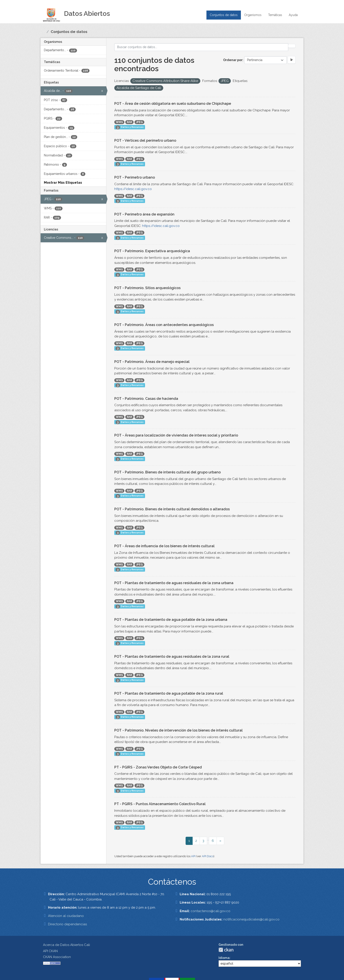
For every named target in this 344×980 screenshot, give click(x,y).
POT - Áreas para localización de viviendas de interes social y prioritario (176, 435)
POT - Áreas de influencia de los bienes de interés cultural (164, 546)
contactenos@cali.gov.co (211, 911)
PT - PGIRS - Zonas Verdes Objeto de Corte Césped (158, 767)
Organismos (253, 15)
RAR (129, 122)
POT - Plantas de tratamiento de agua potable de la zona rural (169, 693)
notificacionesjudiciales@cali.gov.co (251, 919)
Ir (292, 60)
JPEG (139, 122)
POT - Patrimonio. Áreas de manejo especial (152, 362)
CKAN (226, 950)
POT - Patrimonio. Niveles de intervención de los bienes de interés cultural (178, 730)
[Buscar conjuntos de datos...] (201, 47)
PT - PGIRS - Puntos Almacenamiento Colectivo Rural (160, 804)
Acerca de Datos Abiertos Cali (66, 945)
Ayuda (293, 15)
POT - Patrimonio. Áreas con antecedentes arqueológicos (164, 325)
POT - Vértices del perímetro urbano (145, 140)
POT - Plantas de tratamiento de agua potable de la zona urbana (171, 620)
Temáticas (275, 15)
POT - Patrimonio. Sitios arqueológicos (147, 288)
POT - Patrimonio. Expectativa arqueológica (152, 251)
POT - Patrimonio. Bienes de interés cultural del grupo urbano (168, 472)
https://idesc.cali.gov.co (133, 189)
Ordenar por (233, 60)
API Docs (208, 856)
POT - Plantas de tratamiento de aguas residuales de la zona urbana (174, 583)
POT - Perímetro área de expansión (144, 214)
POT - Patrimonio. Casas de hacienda (146, 399)
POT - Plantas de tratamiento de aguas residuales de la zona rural (172, 657)
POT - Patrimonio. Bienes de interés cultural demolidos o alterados (172, 509)
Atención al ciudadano (66, 916)
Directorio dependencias (67, 924)
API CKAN (50, 951)
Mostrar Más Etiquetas (63, 183)
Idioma (224, 958)
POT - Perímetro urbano (135, 177)
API (193, 856)
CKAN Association (57, 957)
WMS (119, 122)
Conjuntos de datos (224, 15)
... (208, 839)
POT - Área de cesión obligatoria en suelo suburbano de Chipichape (173, 104)
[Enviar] (292, 46)
